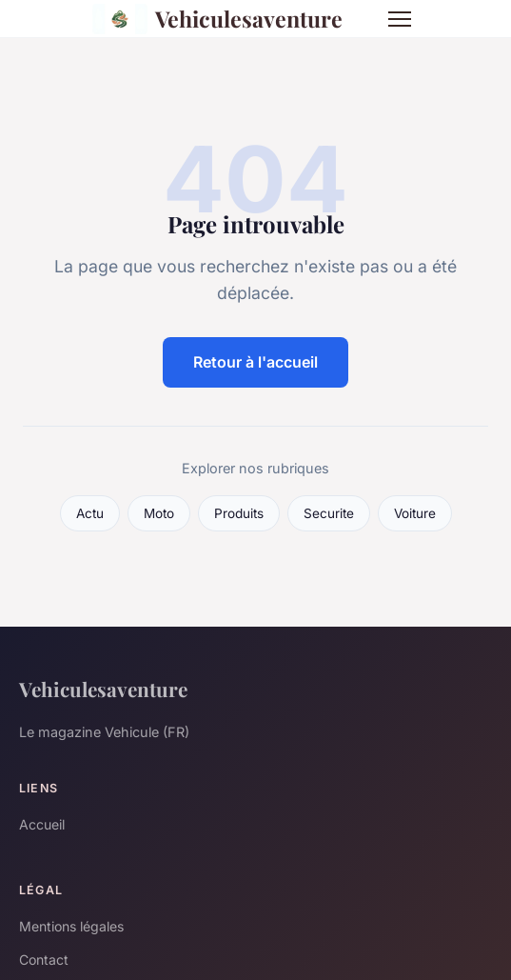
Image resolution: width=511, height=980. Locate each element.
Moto (159, 513)
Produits (239, 513)
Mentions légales (71, 926)
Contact (44, 960)
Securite (329, 513)
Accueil (42, 824)
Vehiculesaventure (218, 19)
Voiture (415, 513)
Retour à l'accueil (255, 362)
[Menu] (400, 19)
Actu (90, 513)
